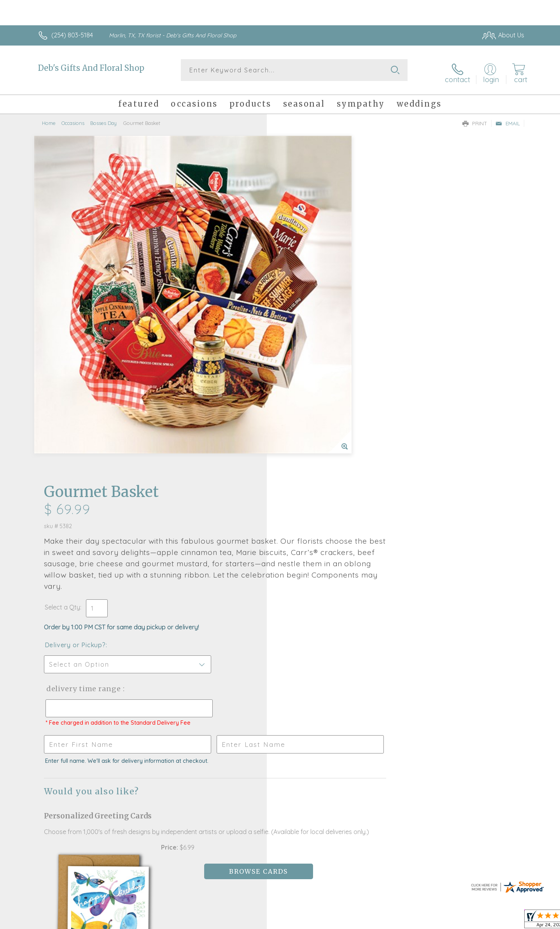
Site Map (503, 921)
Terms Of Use (354, 921)
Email (508, 119)
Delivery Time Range (319, 347)
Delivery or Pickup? (311, 303)
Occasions (73, 119)
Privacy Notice (400, 921)
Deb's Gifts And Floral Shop (91, 68)
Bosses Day (103, 119)
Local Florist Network (455, 921)
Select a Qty (298, 265)
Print (475, 119)
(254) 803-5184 (72, 35)
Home (49, 119)
